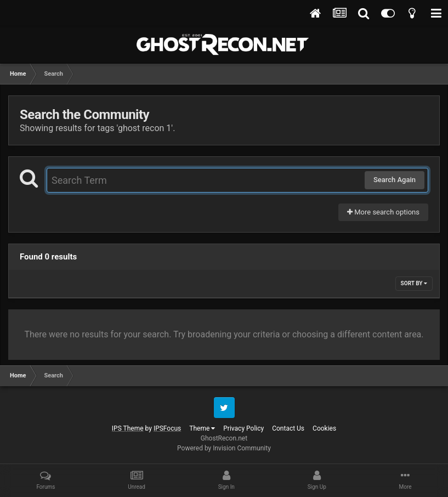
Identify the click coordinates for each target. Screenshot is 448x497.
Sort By (414, 283)
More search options (383, 212)
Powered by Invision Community (224, 448)
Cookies (324, 428)
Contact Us (288, 428)
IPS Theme (128, 428)
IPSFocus (167, 428)
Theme (202, 428)
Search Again (395, 180)
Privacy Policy (243, 428)
